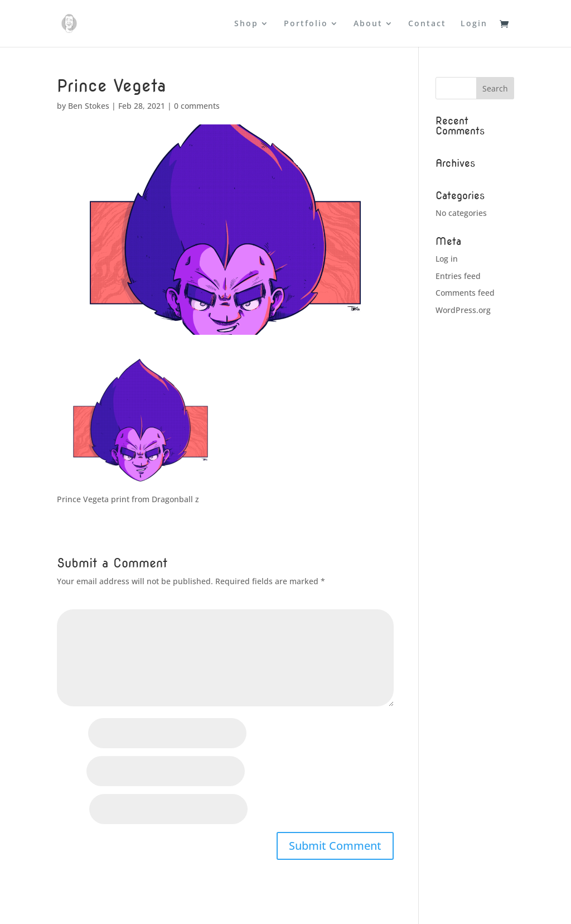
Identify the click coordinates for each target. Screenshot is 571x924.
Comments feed (465, 293)
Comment (78, 602)
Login (474, 24)
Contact (427, 24)
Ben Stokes (89, 106)
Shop (246, 24)
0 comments (197, 106)
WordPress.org (463, 310)
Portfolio (306, 24)
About (368, 24)
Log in (447, 259)
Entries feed (458, 276)
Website (72, 810)
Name (71, 734)
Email (71, 772)
